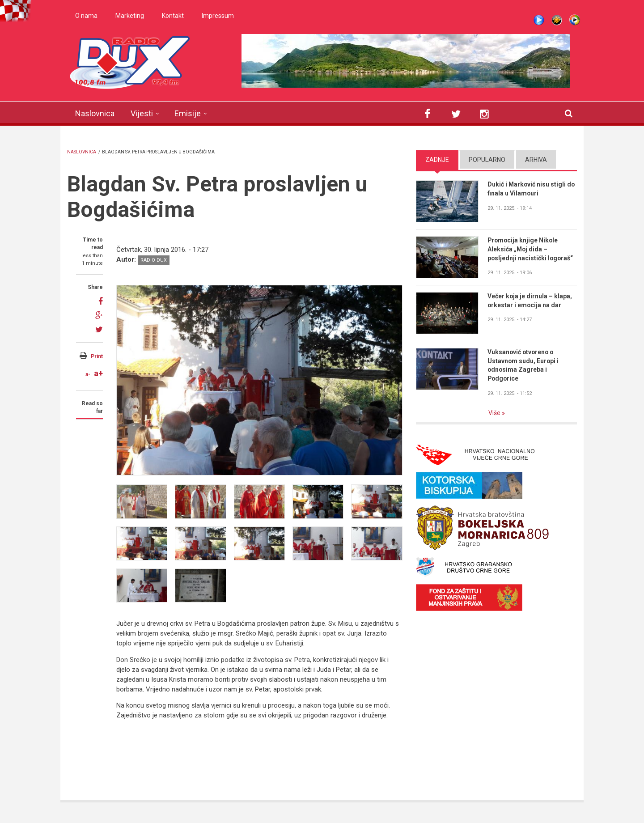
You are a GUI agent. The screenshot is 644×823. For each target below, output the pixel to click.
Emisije (188, 113)
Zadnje (437, 160)
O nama (86, 16)
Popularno (487, 160)
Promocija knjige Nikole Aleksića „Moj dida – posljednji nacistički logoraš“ (531, 249)
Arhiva (536, 160)
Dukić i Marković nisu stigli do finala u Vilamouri (532, 189)
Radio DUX (154, 260)
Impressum (218, 16)
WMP (575, 20)
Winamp (557, 20)
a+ (98, 373)
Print (97, 356)
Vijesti (142, 113)
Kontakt (173, 16)
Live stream (539, 20)
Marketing (130, 16)
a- (88, 374)
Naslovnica (95, 113)
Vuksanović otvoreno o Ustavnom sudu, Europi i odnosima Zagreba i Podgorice (523, 365)
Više (495, 413)
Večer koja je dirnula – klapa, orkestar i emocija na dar (530, 301)
